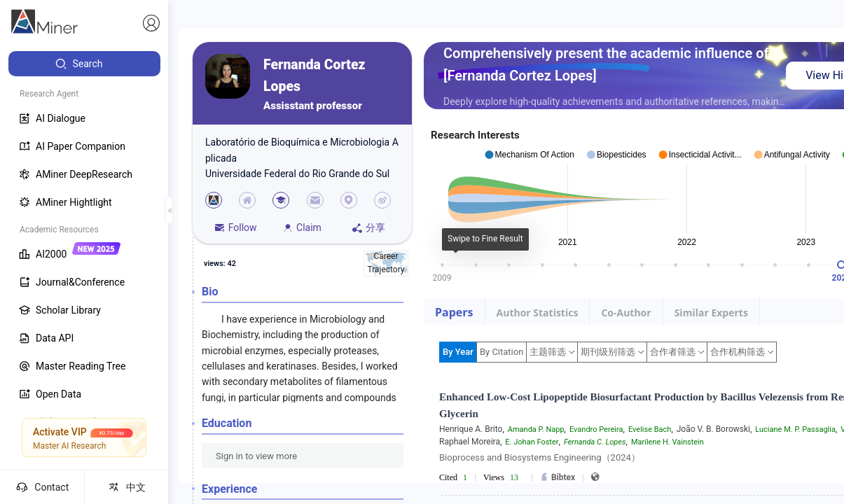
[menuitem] (84, 64)
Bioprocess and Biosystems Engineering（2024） (540, 457)
